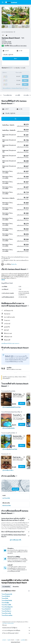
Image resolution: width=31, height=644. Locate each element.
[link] (12, 407)
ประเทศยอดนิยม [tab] (6, 587)
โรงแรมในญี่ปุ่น (5, 603)
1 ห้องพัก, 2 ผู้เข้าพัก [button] (8, 55)
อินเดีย (9, 640)
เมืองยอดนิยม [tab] (16, 587)
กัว (16, 640)
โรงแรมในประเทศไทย (7, 615)
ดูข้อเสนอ (22, 403)
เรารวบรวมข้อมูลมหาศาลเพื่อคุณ (16, 630)
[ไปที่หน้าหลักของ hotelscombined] (11, 2)
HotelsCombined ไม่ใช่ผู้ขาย (16, 628)
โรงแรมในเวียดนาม (6, 611)
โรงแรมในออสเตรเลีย (7, 594)
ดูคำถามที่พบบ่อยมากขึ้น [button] (15, 540)
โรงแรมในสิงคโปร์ (6, 609)
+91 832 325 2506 (7, 44)
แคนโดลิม (23, 640)
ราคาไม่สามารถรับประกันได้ (8, 623)
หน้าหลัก (4, 640)
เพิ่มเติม (3, 280)
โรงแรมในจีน (5, 598)
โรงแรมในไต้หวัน (6, 596)
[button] (3, 2)
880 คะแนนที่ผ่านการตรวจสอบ (18, 46)
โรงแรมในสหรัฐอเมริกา (7, 607)
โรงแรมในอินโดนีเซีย (7, 601)
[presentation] (14, 32)
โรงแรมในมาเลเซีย (6, 613)
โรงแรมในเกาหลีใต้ (6, 605)
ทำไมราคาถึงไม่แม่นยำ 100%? (16, 633)
